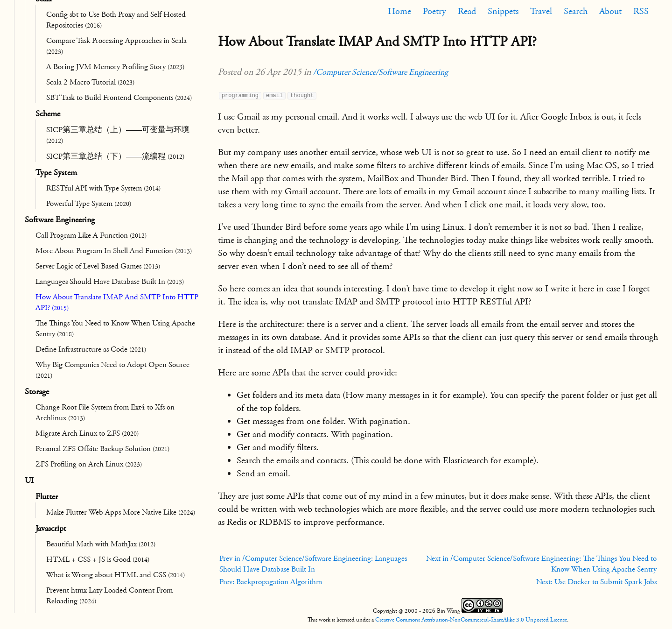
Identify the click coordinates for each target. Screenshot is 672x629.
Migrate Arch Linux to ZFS (87, 433)
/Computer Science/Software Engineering (381, 72)
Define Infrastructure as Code (91, 349)
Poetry (434, 11)
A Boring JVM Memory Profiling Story (115, 67)
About (610, 11)
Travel (541, 11)
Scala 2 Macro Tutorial (90, 82)
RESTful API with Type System (103, 188)
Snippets (503, 11)
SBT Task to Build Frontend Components (119, 98)
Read (467, 11)
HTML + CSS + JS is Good (98, 559)
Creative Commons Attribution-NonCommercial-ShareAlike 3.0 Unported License (471, 620)
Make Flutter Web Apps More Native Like (121, 512)
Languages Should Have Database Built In (110, 282)
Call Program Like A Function (91, 235)
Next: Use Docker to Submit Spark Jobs (596, 582)
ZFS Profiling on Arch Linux (89, 464)
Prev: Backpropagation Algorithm (271, 582)
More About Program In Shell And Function (114, 251)
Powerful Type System (89, 204)
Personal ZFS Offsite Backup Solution (102, 449)
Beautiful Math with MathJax (101, 544)
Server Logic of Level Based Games (98, 266)
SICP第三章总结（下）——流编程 (115, 156)
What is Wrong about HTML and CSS (115, 575)
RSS (641, 11)
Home (399, 11)
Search (576, 11)
